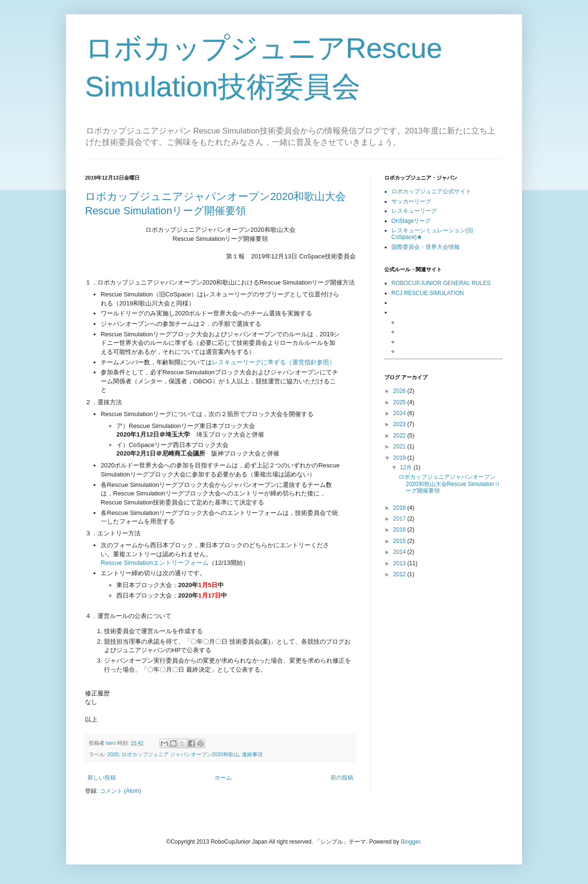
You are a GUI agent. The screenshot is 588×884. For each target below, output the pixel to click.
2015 (400, 541)
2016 (400, 530)
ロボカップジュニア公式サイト (431, 191)
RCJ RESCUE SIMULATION (427, 293)
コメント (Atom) (120, 791)
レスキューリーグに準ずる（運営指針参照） (274, 362)
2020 (113, 754)
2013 (400, 563)
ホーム (223, 778)
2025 (400, 402)
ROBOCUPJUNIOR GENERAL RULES (441, 283)
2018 (400, 508)
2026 (400, 391)
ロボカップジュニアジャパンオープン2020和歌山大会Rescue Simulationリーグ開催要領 (449, 484)
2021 (400, 447)
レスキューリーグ (414, 211)
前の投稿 (342, 778)
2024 (400, 413)
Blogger (411, 842)
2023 (400, 424)
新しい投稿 (102, 778)
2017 (400, 519)
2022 (400, 436)
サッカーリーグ (411, 201)
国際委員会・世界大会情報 (426, 247)
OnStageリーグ (411, 221)
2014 (400, 552)
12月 (407, 467)
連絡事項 (252, 754)
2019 (400, 458)
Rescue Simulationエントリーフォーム (155, 563)
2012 (400, 574)
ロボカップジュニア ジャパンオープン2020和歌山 (180, 754)
